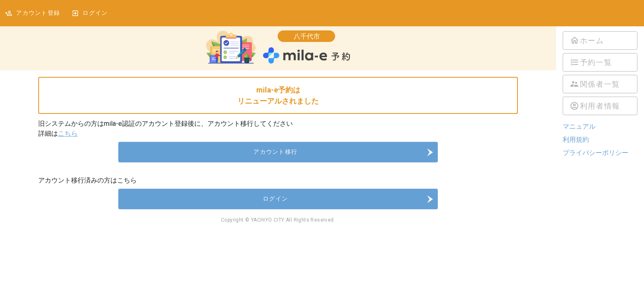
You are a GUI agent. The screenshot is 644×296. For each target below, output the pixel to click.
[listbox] (600, 73)
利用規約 (576, 140)
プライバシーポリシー (596, 153)
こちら (68, 133)
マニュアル (579, 126)
